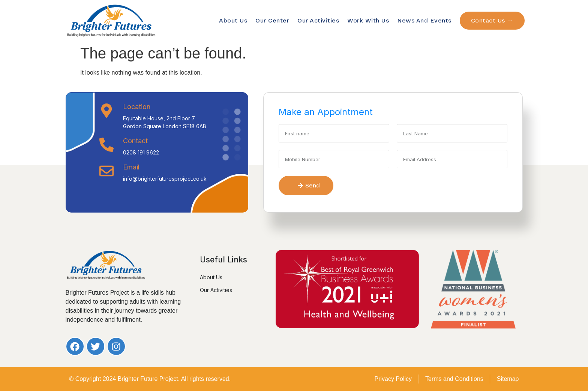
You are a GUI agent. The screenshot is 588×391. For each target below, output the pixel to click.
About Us (233, 20)
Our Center (272, 20)
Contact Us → (492, 20)
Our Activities (318, 20)
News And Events (424, 20)
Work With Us (368, 20)
